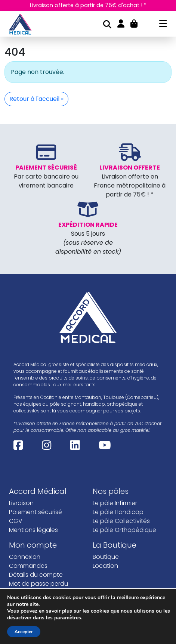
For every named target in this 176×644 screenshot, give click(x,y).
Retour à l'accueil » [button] (36, 117)
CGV (16, 539)
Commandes (28, 584)
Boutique (106, 575)
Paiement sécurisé (35, 530)
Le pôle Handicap (118, 530)
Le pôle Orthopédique (124, 548)
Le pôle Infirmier (115, 521)
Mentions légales (33, 548)
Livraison (21, 521)
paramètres (68, 618)
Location (105, 584)
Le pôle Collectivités (121, 539)
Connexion (25, 575)
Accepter (24, 632)
